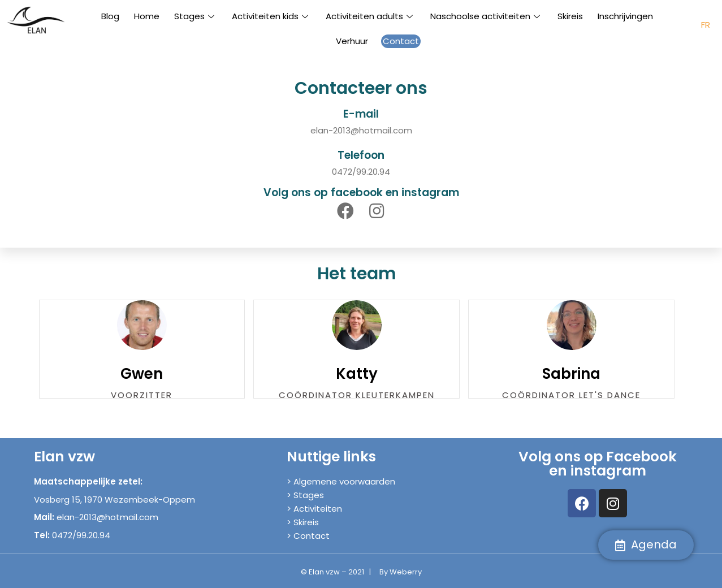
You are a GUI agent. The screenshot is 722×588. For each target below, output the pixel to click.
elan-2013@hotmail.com (361, 130)
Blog (110, 16)
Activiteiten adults (371, 16)
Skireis (570, 16)
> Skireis (303, 522)
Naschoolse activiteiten (487, 16)
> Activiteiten (314, 509)
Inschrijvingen (625, 16)
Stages (196, 16)
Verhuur (352, 41)
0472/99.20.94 (361, 172)
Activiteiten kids (271, 16)
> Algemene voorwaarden (341, 481)
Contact (401, 41)
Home (147, 16)
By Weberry (401, 572)
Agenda (646, 544)
